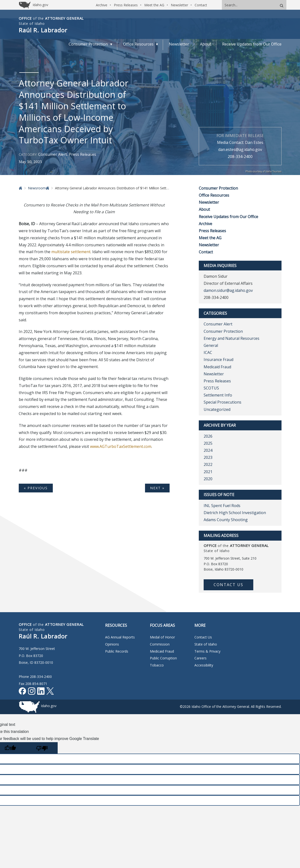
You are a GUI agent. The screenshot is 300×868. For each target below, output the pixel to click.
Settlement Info (218, 395)
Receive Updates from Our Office (228, 217)
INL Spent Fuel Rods (222, 506)
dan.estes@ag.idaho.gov (240, 149)
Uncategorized (217, 409)
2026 (208, 436)
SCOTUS (211, 388)
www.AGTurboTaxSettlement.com (121, 446)
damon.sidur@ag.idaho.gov (228, 290)
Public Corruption (163, 658)
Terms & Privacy (207, 651)
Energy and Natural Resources (232, 338)
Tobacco (157, 665)
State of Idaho (206, 644)
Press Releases (126, 5)
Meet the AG (154, 5)
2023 (208, 457)
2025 (208, 443)
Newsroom (37, 188)
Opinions (112, 644)
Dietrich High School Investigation (235, 513)
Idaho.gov (49, 706)
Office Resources (214, 195)
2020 (208, 479)
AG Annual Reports (120, 637)
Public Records (117, 651)
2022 (208, 464)
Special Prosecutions (223, 402)
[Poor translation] (42, 748)
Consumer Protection (218, 188)
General (211, 345)
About (204, 209)
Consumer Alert (53, 154)
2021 (208, 472)
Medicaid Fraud (217, 367)
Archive (102, 5)
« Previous (36, 488)
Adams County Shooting (226, 520)
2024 (208, 450)
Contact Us (228, 585)
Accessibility (204, 665)
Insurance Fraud (218, 360)
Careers (200, 658)
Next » (157, 488)
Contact (201, 5)
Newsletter (179, 5)
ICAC (208, 352)
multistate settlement (71, 252)
